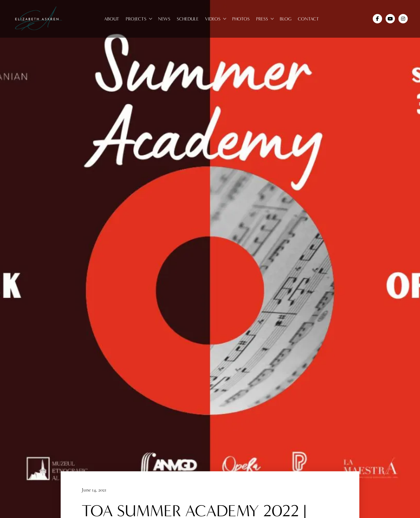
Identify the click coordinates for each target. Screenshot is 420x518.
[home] (38, 19)
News (164, 19)
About (112, 19)
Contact (308, 19)
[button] (139, 19)
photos (241, 19)
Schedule (188, 19)
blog (286, 19)
